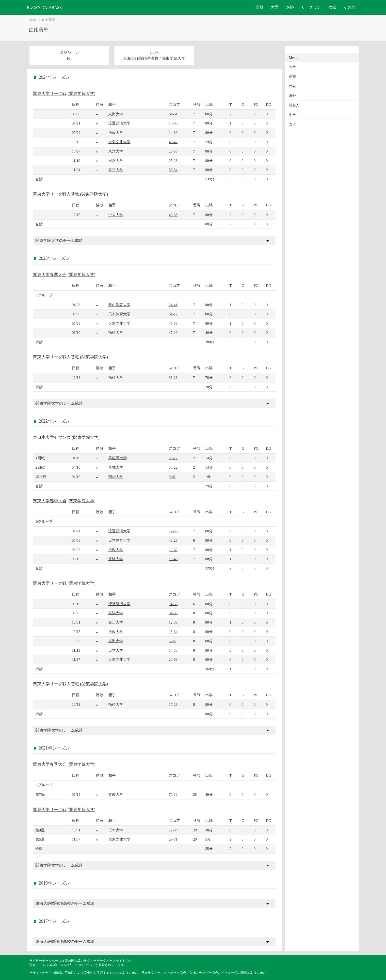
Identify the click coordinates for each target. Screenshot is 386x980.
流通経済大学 (119, 123)
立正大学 (116, 170)
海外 (292, 96)
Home (33, 20)
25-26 (173, 161)
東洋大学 (116, 151)
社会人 (294, 105)
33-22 (173, 467)
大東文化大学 (119, 142)
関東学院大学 (174, 58)
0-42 (172, 477)
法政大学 (116, 132)
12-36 (173, 622)
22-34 (173, 830)
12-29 (173, 531)
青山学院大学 (119, 305)
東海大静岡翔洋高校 (141, 58)
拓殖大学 (116, 332)
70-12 (173, 794)
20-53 (173, 659)
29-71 (173, 839)
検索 (332, 7)
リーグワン (311, 7)
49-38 (173, 215)
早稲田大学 (118, 458)
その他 (350, 7)
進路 (290, 7)
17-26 (173, 704)
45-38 (173, 323)
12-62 (173, 550)
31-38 (173, 613)
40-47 (173, 142)
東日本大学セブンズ (52, 437)
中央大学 (116, 215)
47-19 (173, 332)
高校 (259, 7)
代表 (292, 86)
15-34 (173, 632)
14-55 (173, 604)
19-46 (173, 559)
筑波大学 (116, 559)
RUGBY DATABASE (44, 8)
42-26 (173, 540)
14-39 (173, 132)
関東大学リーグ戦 (50, 94)
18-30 (173, 123)
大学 (275, 7)
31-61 (173, 114)
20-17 (173, 458)
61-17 (173, 314)
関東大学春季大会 (50, 275)
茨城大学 (116, 467)
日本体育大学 (119, 314)
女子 (292, 124)
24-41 (173, 305)
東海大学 (116, 114)
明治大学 (116, 477)
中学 (292, 115)
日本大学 (116, 161)
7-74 (172, 641)
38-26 (173, 377)
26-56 (173, 151)
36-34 (173, 170)
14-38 (173, 650)
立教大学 (116, 794)
